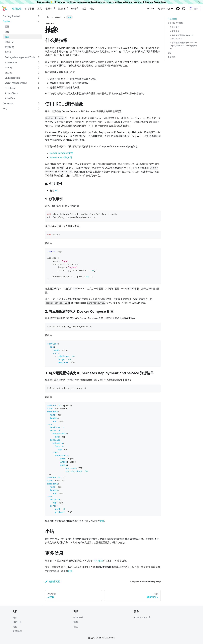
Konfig (8, 68)
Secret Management (16, 83)
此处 (102, 521)
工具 (40, 9)
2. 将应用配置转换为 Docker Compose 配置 (182, 37)
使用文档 (17, 9)
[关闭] (199, 2)
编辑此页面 (53, 581)
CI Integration (12, 78)
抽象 (7, 37)
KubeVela (10, 98)
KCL (57, 191)
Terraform (10, 88)
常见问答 (17, 631)
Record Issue (160, 2)
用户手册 (17, 622)
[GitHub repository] (178, 9)
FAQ (5, 109)
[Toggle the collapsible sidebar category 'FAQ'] (39, 109)
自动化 (8, 52)
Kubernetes (11, 62)
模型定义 (9, 42)
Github (146, 2)
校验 (7, 32)
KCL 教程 (98, 561)
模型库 (50, 9)
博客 (92, 9)
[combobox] (194, 9)
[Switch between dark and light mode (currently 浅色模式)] (184, 9)
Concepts (8, 103)
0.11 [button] (150, 9)
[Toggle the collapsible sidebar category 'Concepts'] (39, 103)
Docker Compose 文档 (61, 153)
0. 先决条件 (175, 27)
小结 (169, 53)
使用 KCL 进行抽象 (175, 23)
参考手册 (29, 9)
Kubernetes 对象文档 (61, 157)
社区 (84, 9)
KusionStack (11, 93)
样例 (75, 9)
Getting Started (11, 16)
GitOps (8, 73)
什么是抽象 (172, 19)
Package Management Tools (20, 57)
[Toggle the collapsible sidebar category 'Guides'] (39, 21)
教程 (15, 627)
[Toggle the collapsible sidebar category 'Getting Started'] (39, 16)
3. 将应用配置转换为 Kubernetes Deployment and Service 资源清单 (184, 46)
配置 (7, 26)
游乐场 (63, 9)
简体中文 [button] (164, 9)
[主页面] (48, 17)
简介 (15, 618)
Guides (7, 21)
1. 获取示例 (175, 31)
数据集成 (9, 47)
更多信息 (171, 57)
